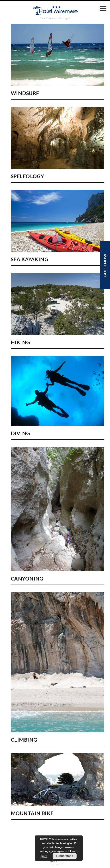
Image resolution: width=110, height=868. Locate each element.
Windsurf (25, 93)
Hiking (21, 342)
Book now (105, 265)
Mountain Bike (32, 813)
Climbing (24, 740)
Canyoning (27, 578)
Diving (21, 433)
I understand (65, 856)
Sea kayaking (30, 259)
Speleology (27, 176)
